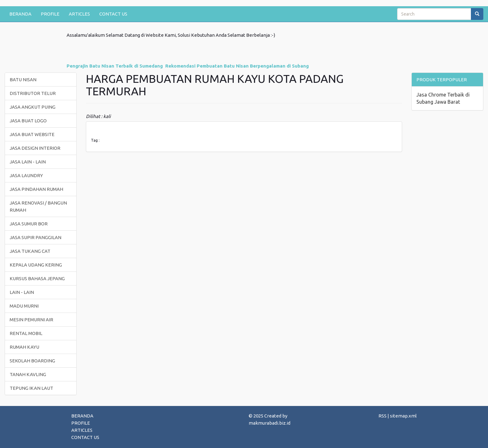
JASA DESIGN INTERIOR (35, 148)
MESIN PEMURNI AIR (31, 320)
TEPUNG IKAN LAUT (31, 388)
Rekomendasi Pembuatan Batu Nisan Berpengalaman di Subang (237, 66)
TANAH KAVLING (28, 374)
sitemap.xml (403, 416)
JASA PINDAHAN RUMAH (36, 189)
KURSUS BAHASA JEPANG (37, 278)
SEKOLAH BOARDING (32, 361)
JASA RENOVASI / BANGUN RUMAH (38, 206)
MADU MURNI (24, 306)
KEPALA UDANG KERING (36, 265)
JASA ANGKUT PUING (33, 107)
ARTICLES (79, 14)
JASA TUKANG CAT (30, 251)
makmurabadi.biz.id (270, 423)
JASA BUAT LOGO (28, 121)
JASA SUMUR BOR (29, 224)
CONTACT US (113, 14)
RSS (382, 416)
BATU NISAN (23, 80)
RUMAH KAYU (24, 347)
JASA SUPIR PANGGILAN (35, 237)
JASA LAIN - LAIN (28, 162)
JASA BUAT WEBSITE (32, 134)
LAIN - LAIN (22, 292)
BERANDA (20, 14)
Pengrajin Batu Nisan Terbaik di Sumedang (115, 66)
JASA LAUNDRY (26, 175)
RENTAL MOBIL (26, 333)
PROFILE (50, 14)
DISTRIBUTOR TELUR (33, 93)
